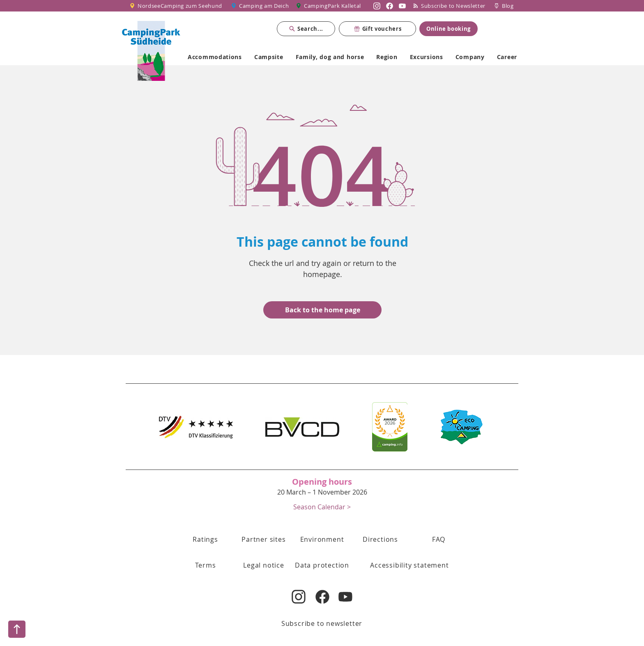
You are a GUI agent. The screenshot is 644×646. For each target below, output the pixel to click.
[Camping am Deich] (260, 6)
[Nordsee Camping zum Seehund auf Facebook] (390, 6)
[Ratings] (205, 539)
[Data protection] (322, 565)
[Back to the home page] (322, 310)
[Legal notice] (264, 565)
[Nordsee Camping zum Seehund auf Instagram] (377, 6)
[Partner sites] (264, 539)
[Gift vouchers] (377, 29)
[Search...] (306, 29)
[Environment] (322, 539)
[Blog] (504, 6)
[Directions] (380, 539)
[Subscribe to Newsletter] (451, 6)
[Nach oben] (17, 629)
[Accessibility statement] (409, 565)
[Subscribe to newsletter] (322, 623)
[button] (322, 507)
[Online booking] (448, 29)
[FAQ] (439, 539)
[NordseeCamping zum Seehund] (177, 6)
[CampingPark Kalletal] (329, 6)
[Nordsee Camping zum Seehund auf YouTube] (402, 6)
